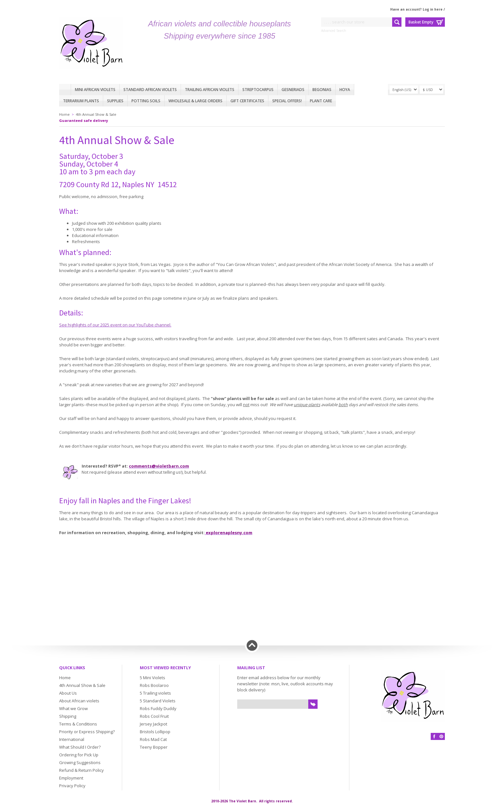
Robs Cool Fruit (154, 716)
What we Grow (73, 708)
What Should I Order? (80, 747)
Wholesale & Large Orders (195, 101)
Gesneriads (293, 90)
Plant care (321, 101)
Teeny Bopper (154, 747)
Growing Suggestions (80, 762)
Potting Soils (146, 101)
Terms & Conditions (78, 724)
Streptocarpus (258, 90)
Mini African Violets (95, 90)
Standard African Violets (150, 90)
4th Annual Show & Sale (96, 114)
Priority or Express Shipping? (87, 732)
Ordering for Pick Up (79, 755)
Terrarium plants (81, 101)
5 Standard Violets (158, 701)
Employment (71, 778)
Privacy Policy (72, 786)
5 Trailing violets (155, 693)
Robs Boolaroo (154, 685)
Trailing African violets (210, 90)
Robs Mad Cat (153, 739)
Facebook (434, 736)
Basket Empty (421, 22)
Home (65, 90)
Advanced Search (334, 31)
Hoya (345, 90)
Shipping (68, 716)
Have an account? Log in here (416, 9)
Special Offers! (287, 101)
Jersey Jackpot (153, 724)
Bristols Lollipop (155, 732)
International (72, 739)
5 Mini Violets (153, 678)
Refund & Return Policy (81, 770)
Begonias (322, 90)
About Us (68, 693)
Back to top (252, 645)
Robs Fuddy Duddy (158, 708)
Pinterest (441, 736)
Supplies (115, 101)
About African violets (79, 701)
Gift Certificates (247, 101)
